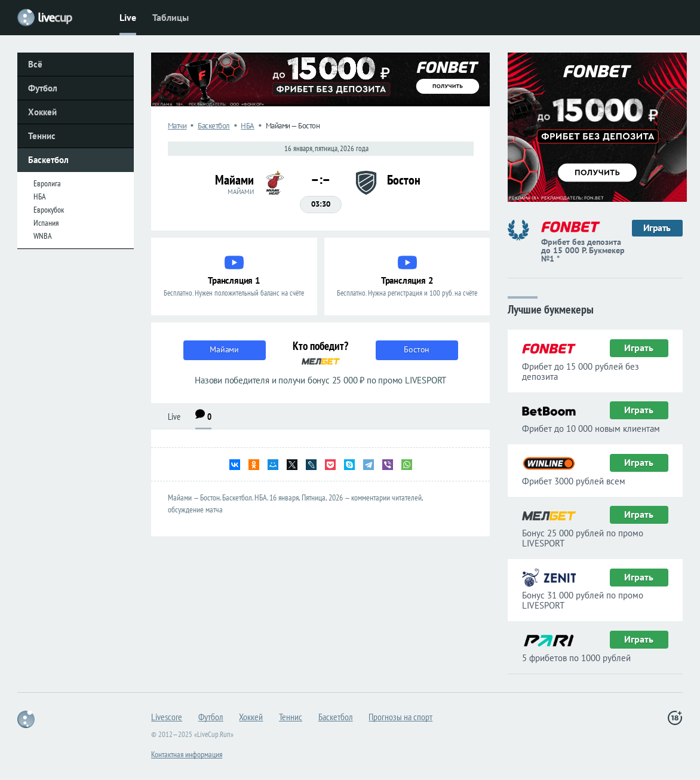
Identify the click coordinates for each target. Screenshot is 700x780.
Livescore (167, 717)
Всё (35, 64)
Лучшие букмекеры (551, 308)
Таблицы (171, 17)
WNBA (43, 236)
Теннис (42, 136)
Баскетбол (48, 160)
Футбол (43, 88)
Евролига (47, 183)
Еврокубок (49, 210)
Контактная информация (187, 754)
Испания (46, 223)
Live (128, 17)
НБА (40, 196)
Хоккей (42, 112)
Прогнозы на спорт (400, 717)
